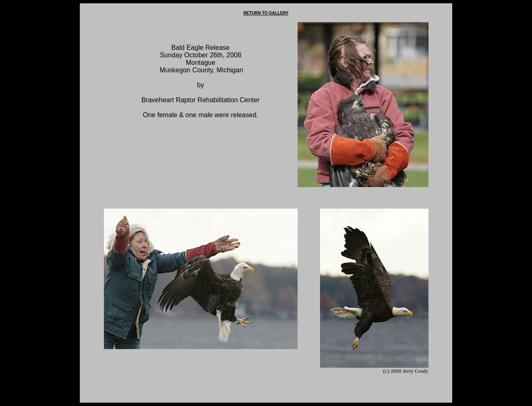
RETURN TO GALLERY (266, 13)
